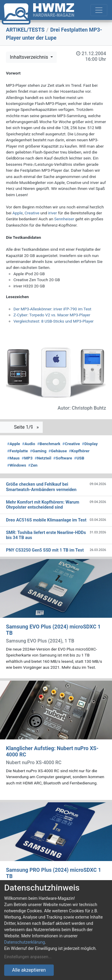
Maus (13, 458)
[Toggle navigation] (99, 10)
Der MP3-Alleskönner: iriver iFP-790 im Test (52, 309)
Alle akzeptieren (29, 970)
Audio (29, 444)
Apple (18, 213)
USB (79, 458)
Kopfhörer (79, 451)
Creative (32, 213)
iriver (53, 213)
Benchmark (49, 444)
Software (63, 458)
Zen (33, 465)
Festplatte (17, 451)
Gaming (38, 451)
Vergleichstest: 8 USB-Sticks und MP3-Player (53, 321)
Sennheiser (64, 219)
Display (90, 444)
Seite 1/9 (24, 427)
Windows (17, 465)
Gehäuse (58, 451)
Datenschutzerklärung (24, 942)
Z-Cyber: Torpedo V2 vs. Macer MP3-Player (52, 315)
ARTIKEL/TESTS (25, 30)
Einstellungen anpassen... (28, 957)
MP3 (27, 458)
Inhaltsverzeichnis (30, 57)
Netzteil (43, 458)
